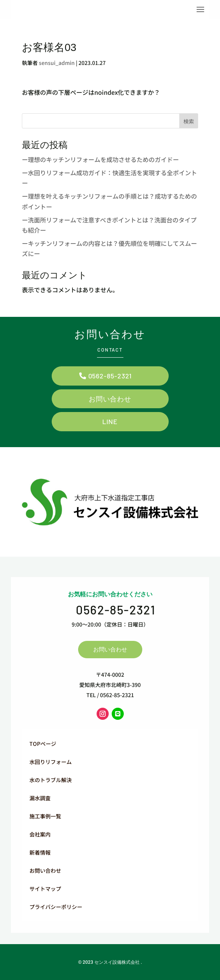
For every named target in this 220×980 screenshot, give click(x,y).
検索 (189, 121)
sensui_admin (57, 63)
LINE (110, 421)
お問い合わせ (110, 399)
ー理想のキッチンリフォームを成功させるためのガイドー (100, 159)
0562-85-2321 (110, 376)
